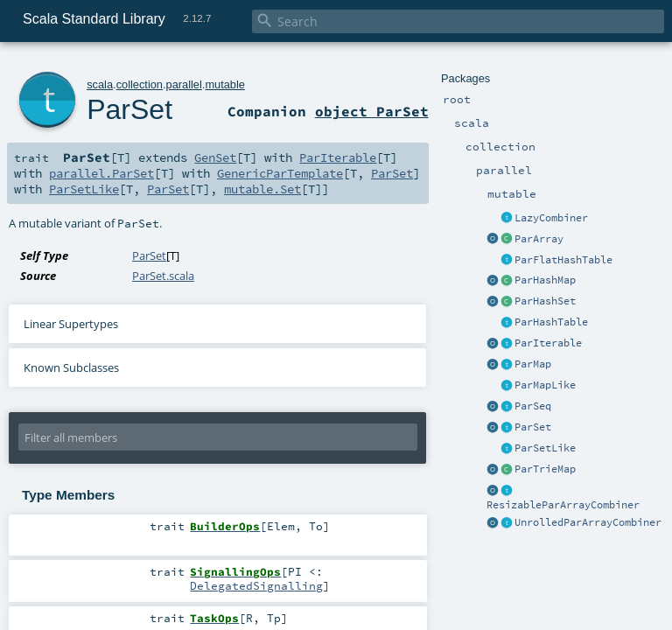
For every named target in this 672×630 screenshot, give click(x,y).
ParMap (533, 364)
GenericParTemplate (280, 173)
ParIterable (548, 343)
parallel (184, 84)
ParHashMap (545, 280)
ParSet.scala (163, 276)
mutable (225, 84)
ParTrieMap (545, 469)
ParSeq (533, 406)
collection (140, 84)
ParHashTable (551, 322)
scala (100, 84)
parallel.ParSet (101, 173)
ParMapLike (545, 385)
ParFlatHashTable (563, 260)
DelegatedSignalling (256, 585)
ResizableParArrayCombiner (563, 505)
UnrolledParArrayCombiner (588, 522)
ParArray (539, 239)
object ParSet (372, 111)
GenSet (215, 157)
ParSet (533, 427)
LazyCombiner (551, 218)
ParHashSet (545, 301)
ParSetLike (545, 448)
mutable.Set (262, 189)
